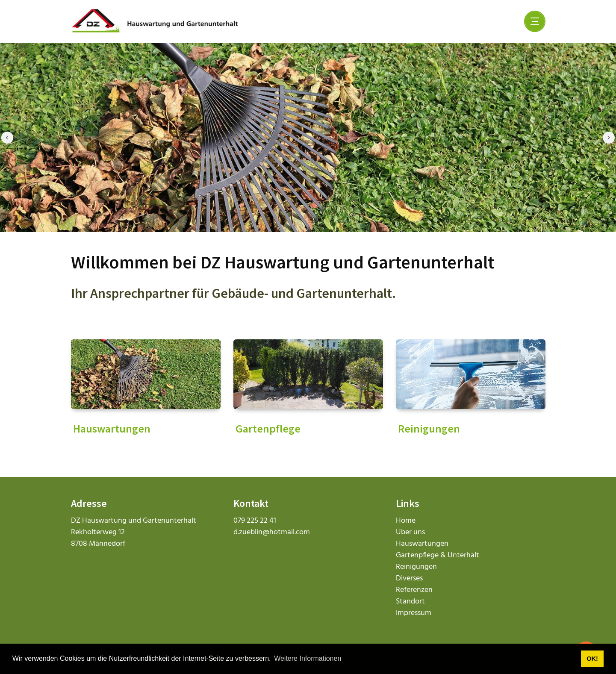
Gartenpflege (268, 428)
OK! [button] (592, 659)
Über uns (410, 532)
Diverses (409, 578)
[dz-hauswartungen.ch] (155, 21)
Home (406, 521)
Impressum (414, 613)
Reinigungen (429, 428)
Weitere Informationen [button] (308, 658)
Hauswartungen (112, 428)
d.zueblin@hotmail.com (272, 532)
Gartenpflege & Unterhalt (438, 555)
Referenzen (414, 590)
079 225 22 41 (255, 521)
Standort (410, 602)
